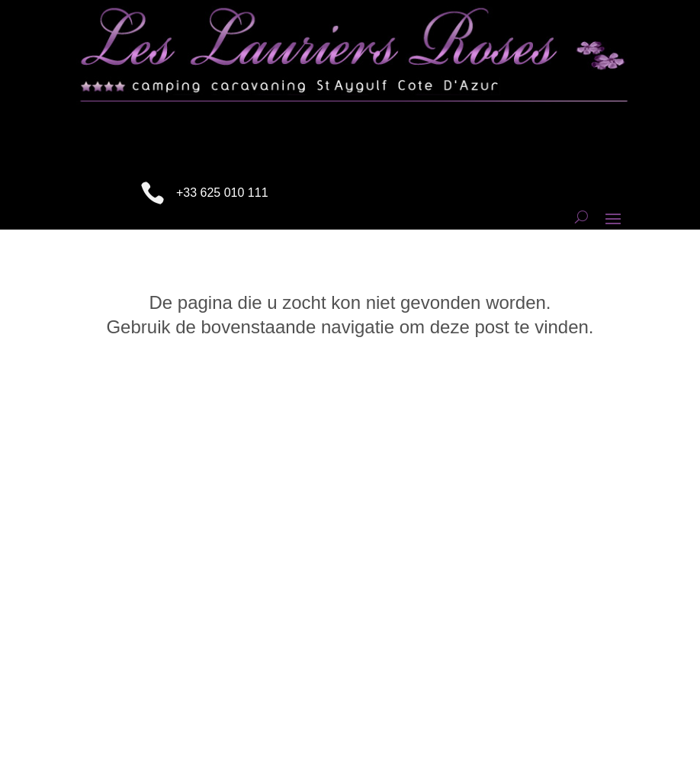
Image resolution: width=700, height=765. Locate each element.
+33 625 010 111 (222, 193)
